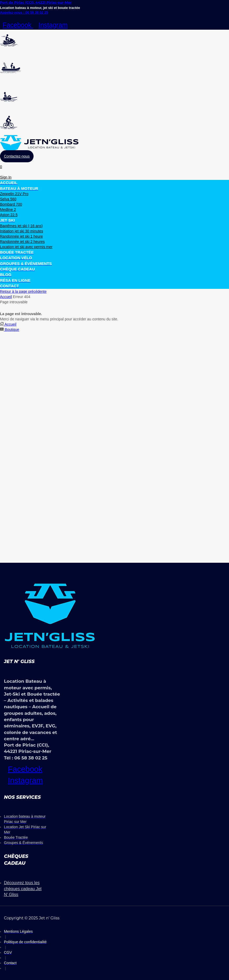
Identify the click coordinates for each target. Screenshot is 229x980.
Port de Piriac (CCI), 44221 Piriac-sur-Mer (36, 2)
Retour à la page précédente (23, 291)
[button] (17, 156)
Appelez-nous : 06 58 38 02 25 (24, 12)
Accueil (6, 297)
